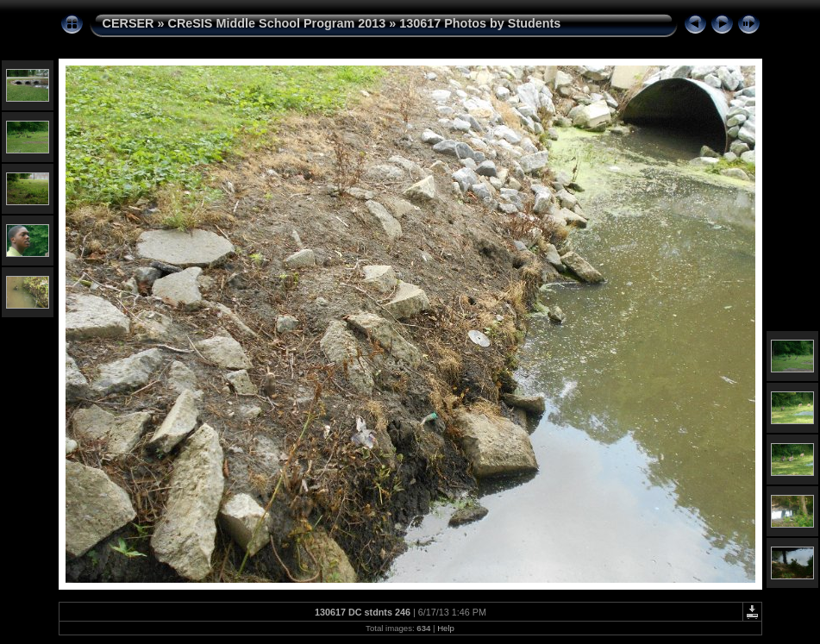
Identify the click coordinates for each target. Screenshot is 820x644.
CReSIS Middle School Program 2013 (276, 23)
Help (446, 628)
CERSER (128, 23)
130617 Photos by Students (480, 23)
